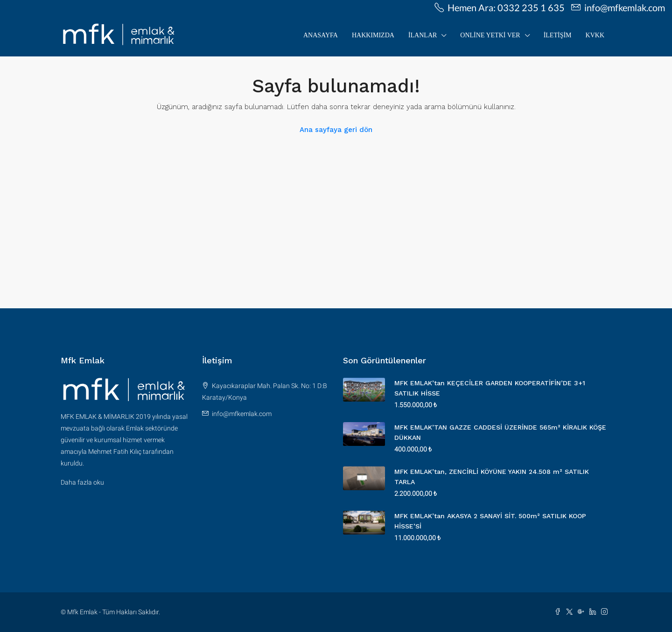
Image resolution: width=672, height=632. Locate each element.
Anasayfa (321, 35)
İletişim (558, 35)
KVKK (595, 35)
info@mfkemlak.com (242, 414)
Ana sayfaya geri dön (336, 130)
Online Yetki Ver (490, 35)
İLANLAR (423, 35)
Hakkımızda (373, 35)
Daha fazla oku (82, 482)
